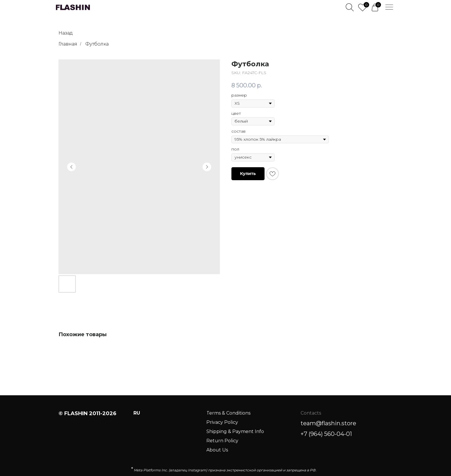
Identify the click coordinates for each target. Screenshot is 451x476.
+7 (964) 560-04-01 (326, 434)
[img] (73, 7)
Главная (68, 44)
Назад (66, 33)
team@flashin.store (328, 423)
